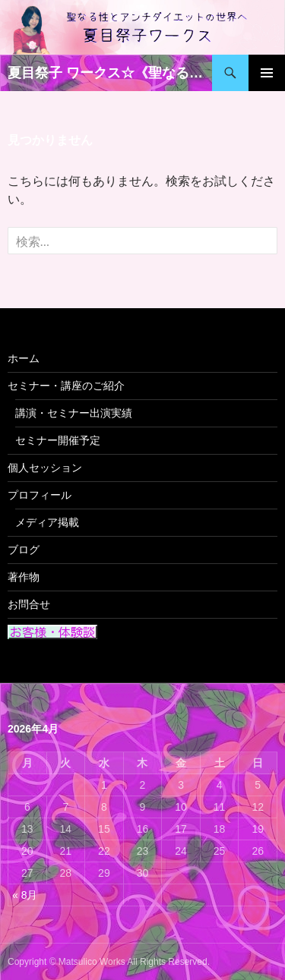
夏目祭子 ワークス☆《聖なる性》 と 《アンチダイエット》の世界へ (110, 73)
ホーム (24, 358)
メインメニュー (267, 73)
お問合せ (29, 604)
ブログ (24, 550)
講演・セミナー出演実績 (74, 413)
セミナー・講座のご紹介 (66, 386)
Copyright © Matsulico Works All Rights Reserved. (109, 962)
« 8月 (25, 895)
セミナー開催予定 (58, 440)
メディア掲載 (47, 522)
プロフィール (40, 495)
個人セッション (45, 468)
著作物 (24, 577)
